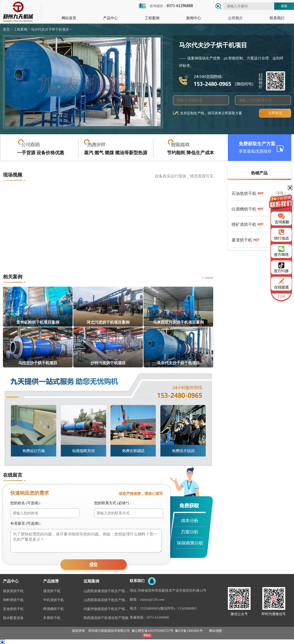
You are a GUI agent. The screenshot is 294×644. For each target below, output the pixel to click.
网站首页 (69, 18)
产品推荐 (51, 581)
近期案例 (91, 581)
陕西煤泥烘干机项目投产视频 (106, 618)
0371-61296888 (158, 617)
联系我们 (277, 18)
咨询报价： (166, 6)
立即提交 (275, 113)
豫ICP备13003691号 (189, 631)
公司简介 (235, 18)
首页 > (8, 29)
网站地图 (215, 631)
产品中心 (110, 18)
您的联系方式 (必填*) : (112, 503)
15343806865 (187, 608)
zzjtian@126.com (152, 599)
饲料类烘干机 (13, 600)
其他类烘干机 (13, 609)
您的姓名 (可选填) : (26, 503)
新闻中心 (194, 18)
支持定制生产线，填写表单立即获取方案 (211, 113)
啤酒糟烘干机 (54, 609)
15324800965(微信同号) (158, 608)
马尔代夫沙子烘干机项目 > (51, 29)
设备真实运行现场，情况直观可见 (184, 176)
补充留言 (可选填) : (26, 523)
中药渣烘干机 (54, 600)
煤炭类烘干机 (13, 591)
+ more (208, 278)
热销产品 (259, 173)
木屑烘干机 (52, 618)
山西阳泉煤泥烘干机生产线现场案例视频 (107, 591)
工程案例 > (21, 29)
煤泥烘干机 (52, 591)
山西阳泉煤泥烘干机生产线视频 (107, 600)
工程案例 (152, 18)
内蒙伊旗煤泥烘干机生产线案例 (107, 609)
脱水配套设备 (13, 618)
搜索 (284, 6)
